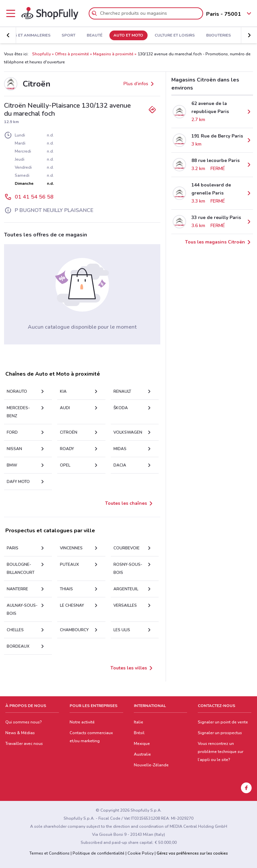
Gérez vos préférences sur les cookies (192, 853)
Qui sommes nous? (24, 722)
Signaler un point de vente (223, 722)
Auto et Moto (128, 36)
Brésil (139, 733)
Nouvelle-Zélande (151, 765)
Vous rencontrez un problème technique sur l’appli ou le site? (221, 752)
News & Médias (20, 733)
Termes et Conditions (50, 853)
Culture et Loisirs (175, 36)
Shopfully (41, 54)
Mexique (142, 744)
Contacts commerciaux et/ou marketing (91, 737)
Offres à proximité (72, 54)
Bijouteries (219, 36)
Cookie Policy (141, 853)
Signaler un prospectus (220, 733)
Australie (142, 754)
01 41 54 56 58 (34, 197)
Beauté (95, 36)
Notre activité (82, 722)
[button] (8, 35)
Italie (139, 722)
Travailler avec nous (24, 744)
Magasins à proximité (113, 54)
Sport (68, 36)
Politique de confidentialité (99, 853)
